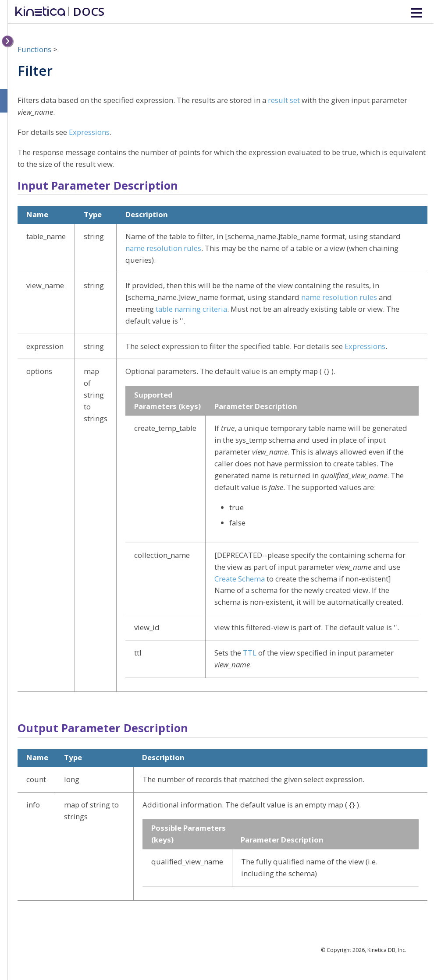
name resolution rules (163, 248)
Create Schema (240, 579)
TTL (250, 653)
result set (284, 100)
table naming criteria (191, 309)
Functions (34, 49)
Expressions (89, 132)
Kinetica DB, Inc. (387, 950)
